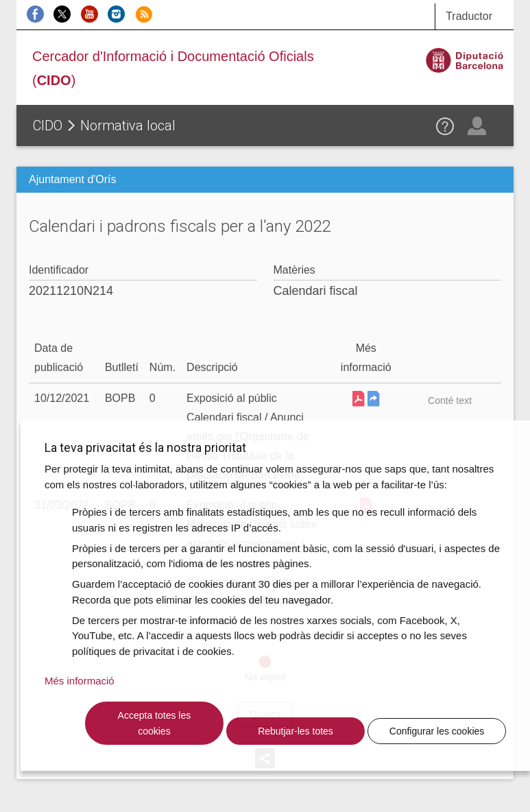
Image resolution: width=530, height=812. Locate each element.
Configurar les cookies (437, 731)
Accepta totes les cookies (155, 723)
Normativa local (128, 126)
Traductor (469, 16)
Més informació (80, 681)
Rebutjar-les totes (296, 731)
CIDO (48, 126)
